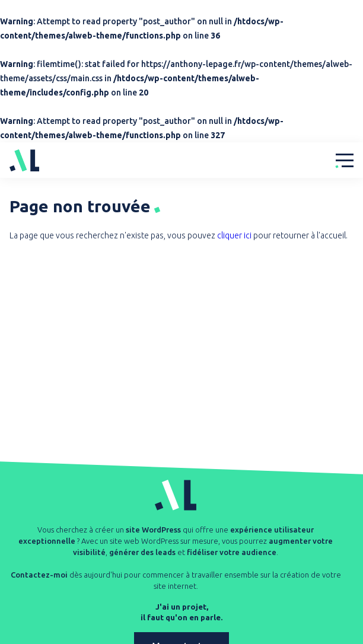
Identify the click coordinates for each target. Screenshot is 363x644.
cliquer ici (234, 235)
